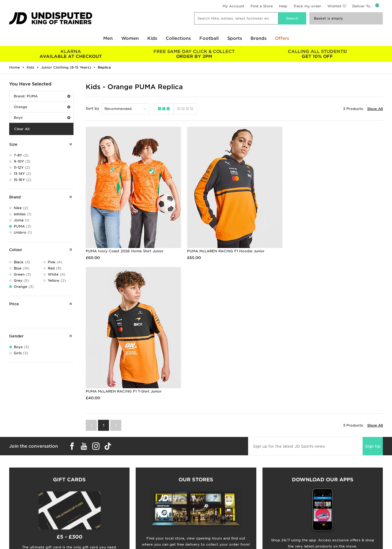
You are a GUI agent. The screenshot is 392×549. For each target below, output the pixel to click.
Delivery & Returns (118, 536)
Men (108, 38)
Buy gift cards (69, 475)
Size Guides (16, 543)
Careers (203, 536)
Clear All (22, 129)
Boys (42, 118)
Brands (258, 38)
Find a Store (262, 6)
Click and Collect (117, 543)
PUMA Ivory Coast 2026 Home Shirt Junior (125, 250)
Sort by (92, 108)
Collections (178, 38)
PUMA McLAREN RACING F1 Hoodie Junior (226, 250)
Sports (235, 38)
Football (209, 38)
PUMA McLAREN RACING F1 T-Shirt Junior (326, 250)
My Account (234, 6)
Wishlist (334, 6)
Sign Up (373, 305)
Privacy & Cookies (307, 543)
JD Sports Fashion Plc (216, 543)
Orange (42, 107)
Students (14, 536)
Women (130, 38)
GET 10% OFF (317, 54)
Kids (152, 38)
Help (283, 6)
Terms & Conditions (309, 536)
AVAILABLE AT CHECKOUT (71, 54)
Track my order (307, 6)
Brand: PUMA (42, 96)
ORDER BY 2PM (194, 54)
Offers (282, 38)
